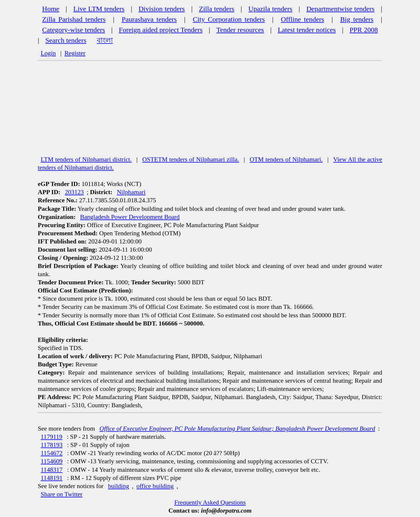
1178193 (52, 445)
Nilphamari (131, 192)
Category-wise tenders (74, 30)
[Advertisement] (210, 111)
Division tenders (162, 9)
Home (51, 9)
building (118, 486)
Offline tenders (302, 19)
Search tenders (66, 40)
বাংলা (105, 40)
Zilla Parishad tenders (74, 19)
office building (155, 486)
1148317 (52, 470)
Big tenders (357, 19)
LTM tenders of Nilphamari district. (86, 159)
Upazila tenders (271, 9)
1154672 (52, 453)
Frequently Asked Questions (210, 502)
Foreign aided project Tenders (161, 30)
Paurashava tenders (149, 19)
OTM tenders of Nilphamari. (286, 159)
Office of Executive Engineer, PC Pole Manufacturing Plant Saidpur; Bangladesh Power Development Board (237, 429)
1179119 (52, 437)
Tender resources (240, 30)
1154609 (52, 461)
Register (75, 53)
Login (48, 53)
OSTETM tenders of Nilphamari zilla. (191, 159)
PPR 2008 (364, 30)
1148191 (52, 478)
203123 (74, 192)
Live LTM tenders (99, 9)
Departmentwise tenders (341, 9)
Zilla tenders (217, 9)
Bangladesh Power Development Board (130, 217)
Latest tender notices (307, 30)
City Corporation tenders (229, 19)
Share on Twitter (62, 494)
